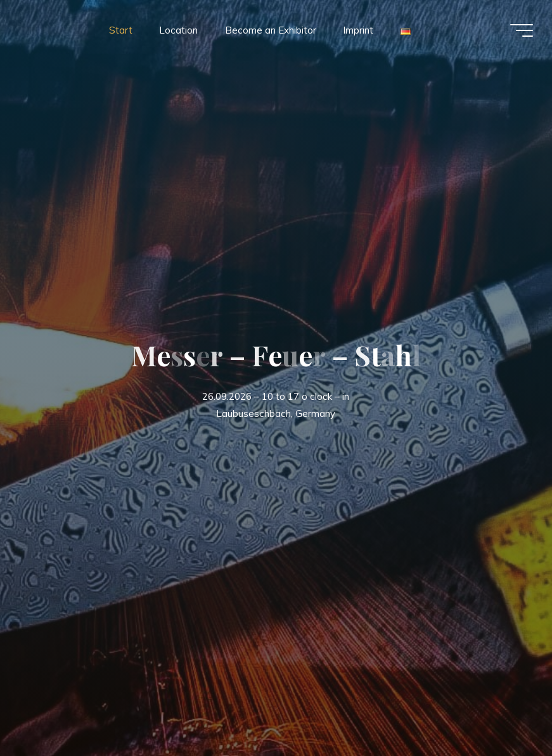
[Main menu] (522, 30)
